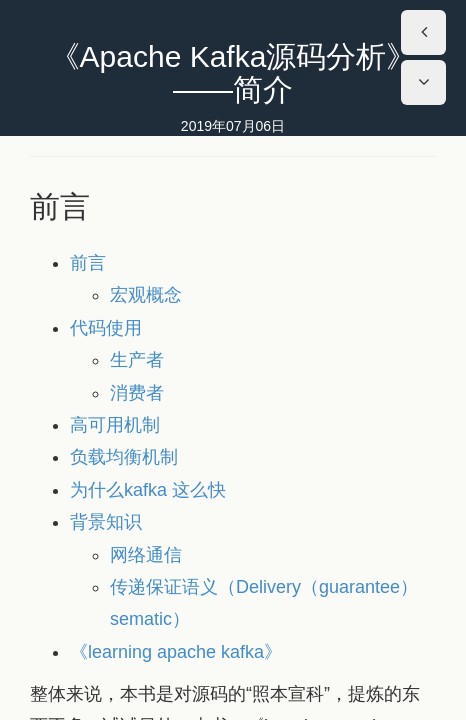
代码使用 (106, 328)
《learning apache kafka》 (176, 652)
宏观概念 (146, 295)
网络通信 (146, 555)
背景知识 (106, 522)
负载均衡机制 (124, 457)
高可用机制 (115, 425)
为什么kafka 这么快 (148, 490)
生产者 (137, 360)
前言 (88, 263)
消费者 (137, 393)
